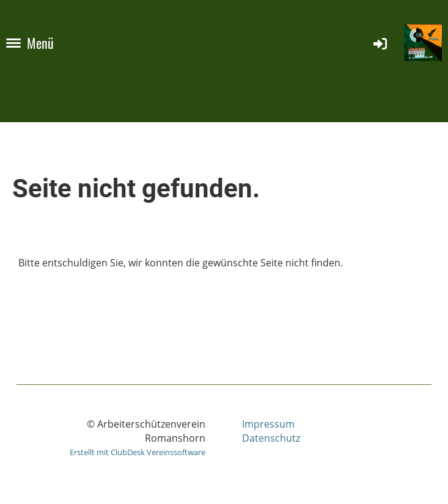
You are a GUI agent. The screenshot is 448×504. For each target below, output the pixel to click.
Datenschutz (271, 438)
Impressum (268, 424)
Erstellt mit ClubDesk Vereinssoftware (138, 452)
